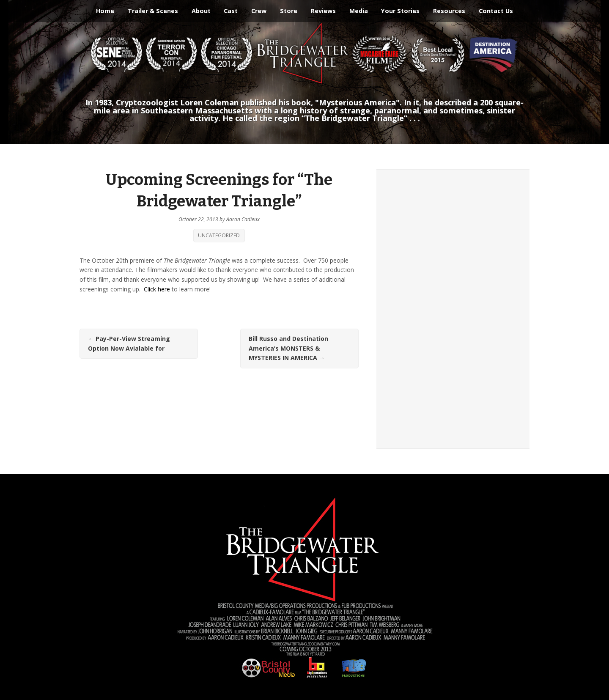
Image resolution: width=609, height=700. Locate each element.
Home (105, 11)
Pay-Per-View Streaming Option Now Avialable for (129, 343)
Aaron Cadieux (243, 219)
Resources (449, 11)
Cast (231, 11)
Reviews (323, 11)
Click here (157, 289)
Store (289, 11)
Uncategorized (219, 235)
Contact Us (496, 11)
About (201, 11)
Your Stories (400, 11)
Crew (259, 11)
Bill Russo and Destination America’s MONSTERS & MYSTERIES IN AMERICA (288, 348)
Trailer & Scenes (153, 11)
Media (359, 11)
